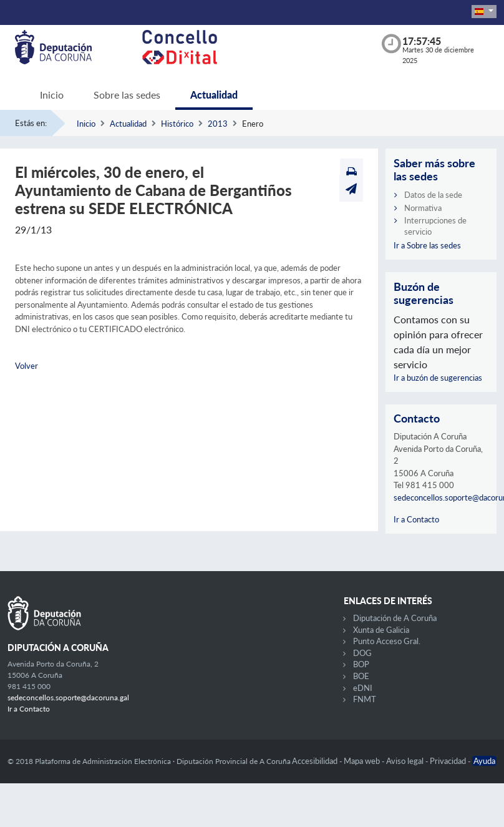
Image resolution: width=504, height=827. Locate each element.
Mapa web (363, 761)
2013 (218, 124)
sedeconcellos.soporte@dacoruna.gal (68, 697)
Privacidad (449, 761)
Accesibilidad (316, 761)
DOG (362, 653)
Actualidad (214, 95)
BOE (361, 676)
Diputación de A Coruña (395, 618)
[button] (484, 12)
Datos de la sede (433, 195)
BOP (361, 664)
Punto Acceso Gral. (387, 641)
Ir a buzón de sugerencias (438, 378)
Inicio (52, 95)
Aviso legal (406, 761)
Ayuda (484, 761)
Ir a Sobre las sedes (427, 245)
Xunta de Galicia (381, 630)
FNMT (365, 699)
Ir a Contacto (416, 519)
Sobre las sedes (127, 95)
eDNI (363, 688)
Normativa (423, 208)
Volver (27, 366)
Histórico (177, 124)
